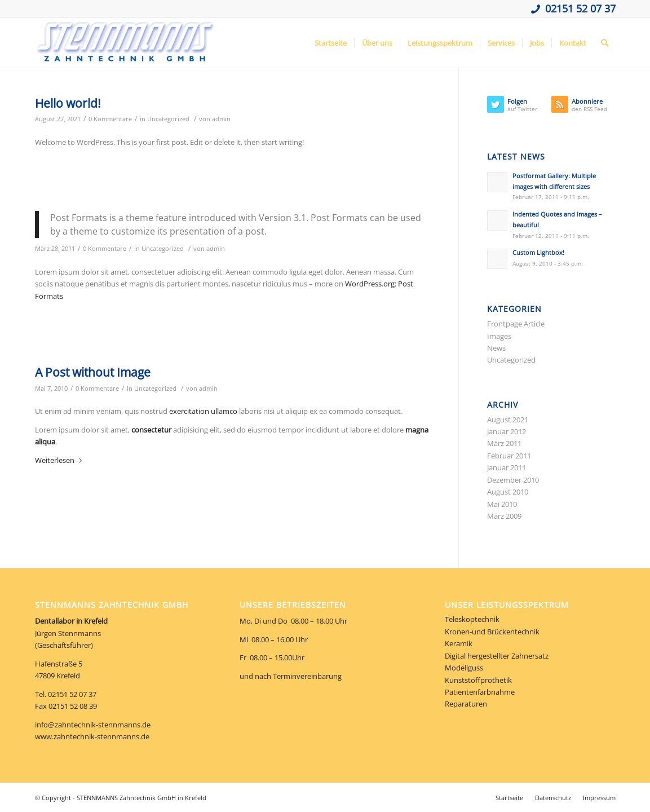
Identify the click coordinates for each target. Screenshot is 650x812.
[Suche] (605, 43)
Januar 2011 (507, 467)
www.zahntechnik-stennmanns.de (92, 736)
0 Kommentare (110, 119)
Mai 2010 (502, 504)
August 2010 (508, 492)
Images (499, 336)
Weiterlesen (61, 460)
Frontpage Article (516, 324)
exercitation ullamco (203, 411)
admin (221, 119)
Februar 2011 (509, 456)
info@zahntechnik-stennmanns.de (93, 725)
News (496, 348)
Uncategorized (168, 119)
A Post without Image (93, 372)
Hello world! (68, 103)
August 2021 (508, 420)
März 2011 (504, 443)
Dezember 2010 (513, 480)
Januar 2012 (507, 431)
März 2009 (504, 516)
